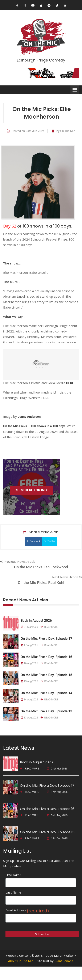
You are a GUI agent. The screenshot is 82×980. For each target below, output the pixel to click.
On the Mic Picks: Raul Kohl (41, 583)
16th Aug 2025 (57, 815)
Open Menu (75, 90)
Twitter (50, 541)
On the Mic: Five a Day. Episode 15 (46, 675)
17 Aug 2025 (29, 645)
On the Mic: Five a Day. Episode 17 (46, 639)
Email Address (27, 910)
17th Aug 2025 (57, 792)
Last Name (13, 892)
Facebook (34, 541)
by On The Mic (63, 131)
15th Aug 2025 (57, 839)
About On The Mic (21, 961)
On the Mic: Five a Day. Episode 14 (46, 693)
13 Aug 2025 (29, 718)
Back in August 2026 (36, 621)
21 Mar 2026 (29, 627)
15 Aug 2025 (29, 681)
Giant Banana (64, 961)
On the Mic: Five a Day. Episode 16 (46, 657)
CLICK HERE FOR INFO (32, 490)
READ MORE (49, 627)
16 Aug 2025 (29, 663)
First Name (13, 875)
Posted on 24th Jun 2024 (26, 131)
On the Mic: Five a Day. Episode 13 (46, 711)
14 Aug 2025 (29, 700)
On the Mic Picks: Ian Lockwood (41, 567)
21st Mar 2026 (57, 769)
